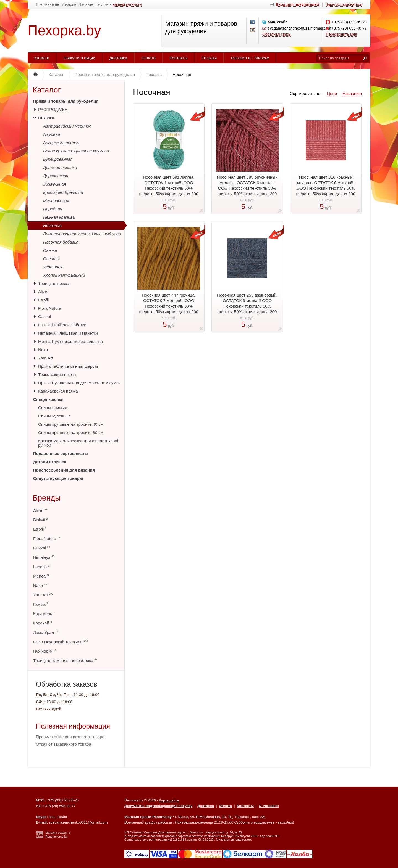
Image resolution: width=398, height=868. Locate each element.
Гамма (41, 604)
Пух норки (45, 651)
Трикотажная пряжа (57, 375)
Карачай (42, 623)
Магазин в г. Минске (250, 58)
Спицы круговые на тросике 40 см (71, 424)
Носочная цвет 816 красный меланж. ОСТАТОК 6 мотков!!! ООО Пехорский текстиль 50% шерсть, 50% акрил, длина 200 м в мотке (326, 188)
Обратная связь (277, 34)
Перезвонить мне (341, 34)
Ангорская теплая (61, 143)
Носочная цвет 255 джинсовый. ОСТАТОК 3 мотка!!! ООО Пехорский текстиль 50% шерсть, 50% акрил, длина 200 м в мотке (247, 306)
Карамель (44, 614)
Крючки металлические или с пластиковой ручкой (79, 443)
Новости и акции (79, 58)
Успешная (53, 267)
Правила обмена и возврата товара (70, 737)
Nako (43, 350)
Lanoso (41, 567)
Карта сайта (169, 800)
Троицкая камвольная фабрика (65, 661)
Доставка (118, 58)
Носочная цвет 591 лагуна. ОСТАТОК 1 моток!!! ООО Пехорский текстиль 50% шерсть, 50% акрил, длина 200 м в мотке (169, 188)
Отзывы (209, 58)
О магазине (269, 806)
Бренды (47, 498)
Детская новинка (60, 167)
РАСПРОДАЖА (53, 109)
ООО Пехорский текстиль (60, 642)
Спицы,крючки (48, 399)
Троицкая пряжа (54, 283)
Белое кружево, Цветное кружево (76, 151)
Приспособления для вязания (64, 470)
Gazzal (45, 317)
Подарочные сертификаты (61, 453)
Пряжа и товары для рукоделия (66, 101)
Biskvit (40, 520)
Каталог (42, 58)
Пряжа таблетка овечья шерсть (68, 366)
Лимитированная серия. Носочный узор (82, 234)
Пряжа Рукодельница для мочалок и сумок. (80, 383)
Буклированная (58, 159)
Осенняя (51, 259)
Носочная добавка (61, 242)
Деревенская (56, 176)
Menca (41, 576)
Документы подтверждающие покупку (159, 806)
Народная (53, 209)
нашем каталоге (127, 5)
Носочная (52, 225)
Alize (43, 292)
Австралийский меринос (67, 126)
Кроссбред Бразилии (63, 192)
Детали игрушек (50, 462)
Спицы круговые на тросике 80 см (71, 432)
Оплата (148, 58)
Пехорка (46, 118)
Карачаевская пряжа (58, 391)
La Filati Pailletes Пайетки (62, 325)
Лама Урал (45, 632)
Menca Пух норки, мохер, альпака (71, 341)
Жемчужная (55, 184)
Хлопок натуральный (64, 275)
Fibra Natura (50, 308)
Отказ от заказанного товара (64, 744)
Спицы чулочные (54, 416)
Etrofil (43, 300)
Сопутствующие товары (58, 478)
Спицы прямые (53, 408)
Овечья (50, 250)
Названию (352, 93)
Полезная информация (73, 726)
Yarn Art (45, 358)
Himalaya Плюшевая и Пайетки (68, 333)
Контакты (179, 58)
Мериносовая (56, 201)
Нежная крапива (59, 217)
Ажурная (52, 134)
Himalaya (44, 557)
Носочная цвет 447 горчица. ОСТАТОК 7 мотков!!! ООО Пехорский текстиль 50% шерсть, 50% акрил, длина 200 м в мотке (169, 306)
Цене (332, 93)
